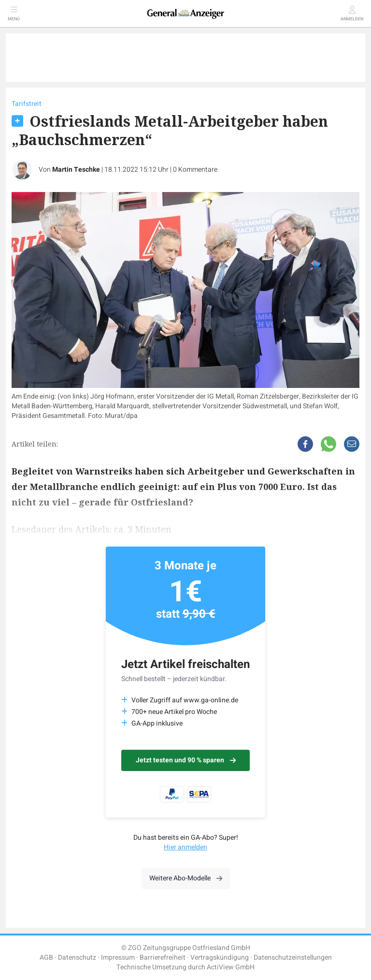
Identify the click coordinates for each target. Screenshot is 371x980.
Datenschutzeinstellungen (293, 958)
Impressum (118, 958)
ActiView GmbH (231, 967)
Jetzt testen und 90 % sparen (186, 760)
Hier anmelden (185, 847)
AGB (46, 958)
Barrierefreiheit (163, 958)
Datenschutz (77, 958)
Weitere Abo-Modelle (186, 878)
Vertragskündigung (220, 958)
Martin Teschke (76, 170)
